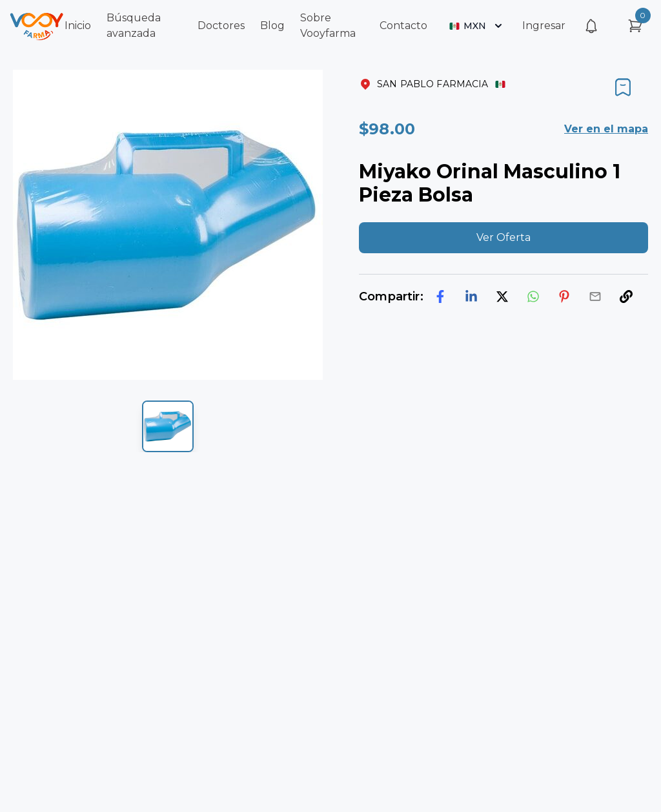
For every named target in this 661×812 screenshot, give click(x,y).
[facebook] (440, 297)
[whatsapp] (533, 297)
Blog (272, 26)
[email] (595, 297)
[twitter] (502, 297)
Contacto (403, 26)
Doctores (221, 26)
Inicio (78, 26)
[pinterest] (564, 297)
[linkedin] (471, 297)
